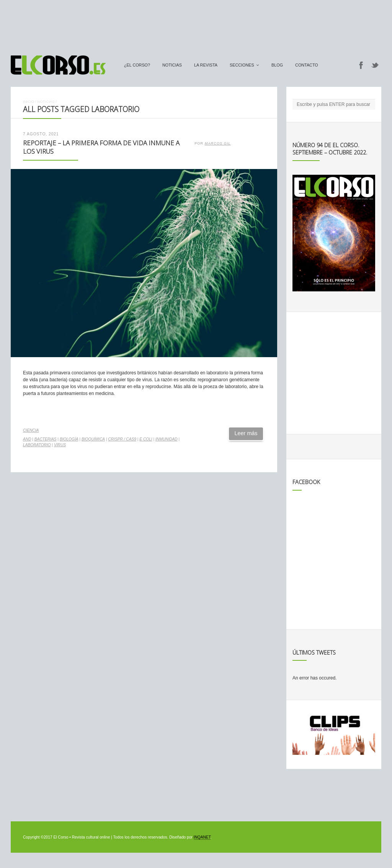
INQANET (202, 837)
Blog (277, 65)
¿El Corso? (137, 65)
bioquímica (93, 439)
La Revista (206, 65)
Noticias (172, 65)
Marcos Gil (218, 143)
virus (60, 445)
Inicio (29, 102)
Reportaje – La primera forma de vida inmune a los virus (101, 147)
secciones (242, 65)
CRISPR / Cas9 (122, 439)
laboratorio (37, 445)
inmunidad (167, 439)
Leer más (246, 433)
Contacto (307, 65)
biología (69, 439)
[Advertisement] (196, 24)
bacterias (46, 439)
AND (27, 439)
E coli (146, 439)
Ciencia (31, 430)
